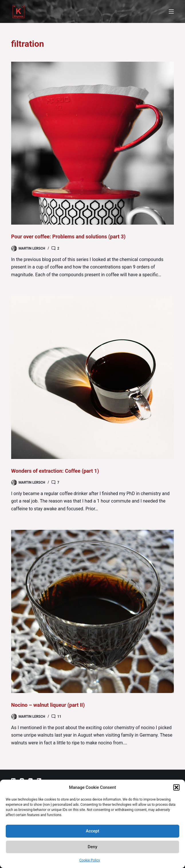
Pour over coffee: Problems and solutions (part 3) (68, 237)
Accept (92, 831)
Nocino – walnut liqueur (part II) (48, 705)
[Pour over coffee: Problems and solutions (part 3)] (92, 143)
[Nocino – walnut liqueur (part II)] (92, 611)
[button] (176, 787)
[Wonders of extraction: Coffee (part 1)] (92, 377)
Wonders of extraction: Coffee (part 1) (55, 471)
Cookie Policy (90, 860)
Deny (92, 847)
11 (59, 717)
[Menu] (171, 11)
